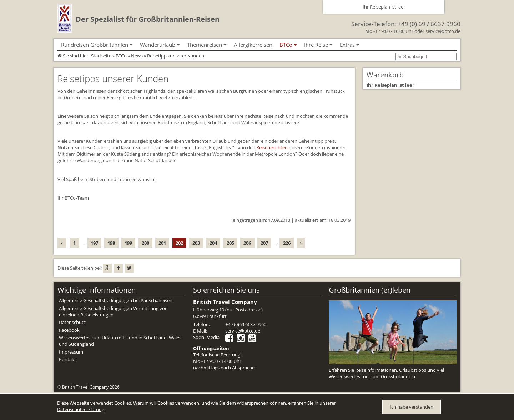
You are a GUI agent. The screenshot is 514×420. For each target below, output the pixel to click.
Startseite (101, 56)
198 (111, 243)
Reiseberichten (272, 147)
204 (213, 243)
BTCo (121, 56)
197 (94, 243)
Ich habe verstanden (412, 407)
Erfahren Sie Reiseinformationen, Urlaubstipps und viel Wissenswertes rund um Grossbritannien (386, 373)
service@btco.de (443, 31)
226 (287, 243)
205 (230, 243)
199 (128, 243)
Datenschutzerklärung (81, 409)
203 (196, 243)
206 (247, 243)
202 (179, 243)
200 (145, 243)
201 (162, 243)
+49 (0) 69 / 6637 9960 (429, 24)
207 (264, 243)
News (137, 56)
